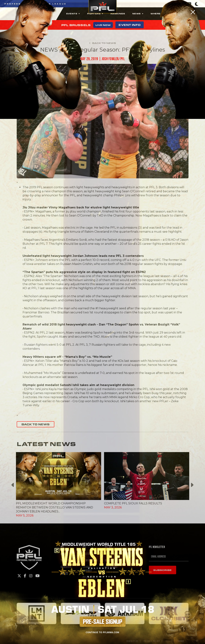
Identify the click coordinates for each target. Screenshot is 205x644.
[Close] (193, 12)
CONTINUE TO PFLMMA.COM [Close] (102, 632)
